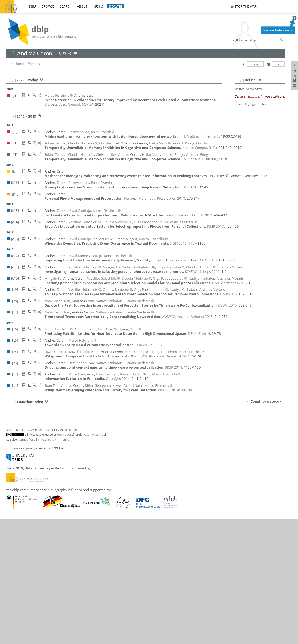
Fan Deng (33, 411)
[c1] (119, 421)
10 (12, 460)
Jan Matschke (33, 465)
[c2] (112, 421)
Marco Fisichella (35, 421)
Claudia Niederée (36, 489)
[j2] (60, 416)
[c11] (61, 431)
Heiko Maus (32, 470)
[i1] (66, 426)
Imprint (64, 565)
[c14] (61, 475)
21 (12, 514)
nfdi (96, 6)
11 (12, 465)
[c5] (99, 421)
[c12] (85, 421)
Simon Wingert (34, 528)
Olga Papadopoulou (38, 494)
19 (12, 504)
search (66, 6)
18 (12, 499)
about (82, 6)
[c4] (106, 421)
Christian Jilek (33, 450)
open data (64, 560)
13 (12, 475)
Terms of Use (27, 565)
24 (12, 528)
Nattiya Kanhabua (36, 455)
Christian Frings (35, 426)
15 (12, 484)
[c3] (98, 455)
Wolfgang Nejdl (35, 484)
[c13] (76, 421)
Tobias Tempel (34, 514)
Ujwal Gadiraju (34, 436)
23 (12, 523)
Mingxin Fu (31, 431)
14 (12, 479)
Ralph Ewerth (33, 416)
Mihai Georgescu (36, 445)
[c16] (67, 416)
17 (12, 494)
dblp (33, 6)
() (66, 104)
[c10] (70, 431)
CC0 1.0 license (94, 560)
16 (12, 489)
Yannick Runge (34, 504)
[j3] (60, 421)
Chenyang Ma (33, 460)
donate (116, 6)
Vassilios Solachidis (37, 509)
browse (48, 6)
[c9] (78, 455)
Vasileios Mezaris (36, 475)
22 (12, 518)
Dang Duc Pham (35, 499)
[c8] (84, 455)
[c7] (91, 455)
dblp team (72, 555)
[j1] (60, 426)
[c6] (60, 411)
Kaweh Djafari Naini (38, 479)
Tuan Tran (33, 523)
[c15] (67, 421)
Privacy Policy (47, 565)
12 (12, 470)
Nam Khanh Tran (36, 518)
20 (12, 509)
